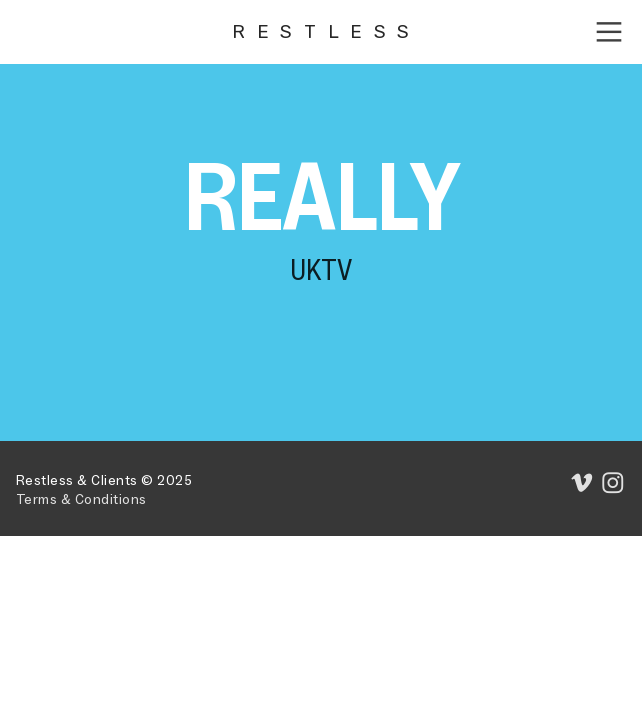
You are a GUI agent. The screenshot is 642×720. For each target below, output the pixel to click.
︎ (613, 484)
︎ (609, 32)
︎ (582, 484)
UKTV (321, 270)
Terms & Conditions (81, 499)
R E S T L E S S (320, 32)
